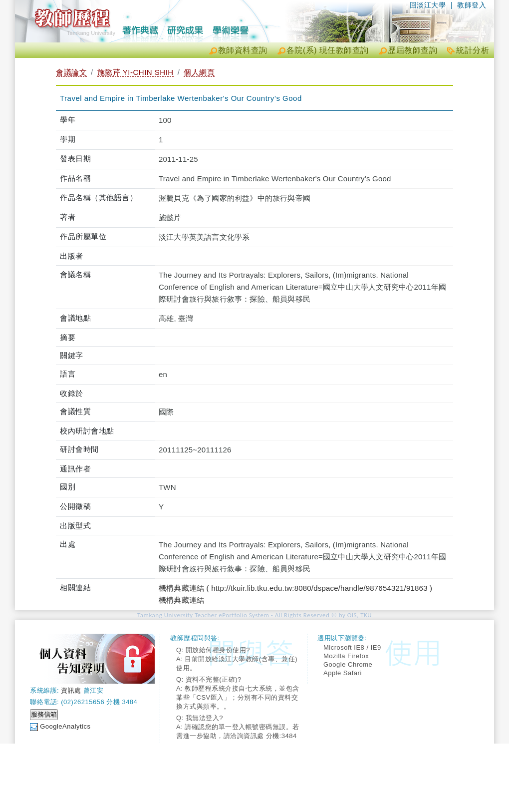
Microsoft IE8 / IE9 (352, 647)
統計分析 (473, 50)
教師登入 (472, 5)
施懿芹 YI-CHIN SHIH (135, 72)
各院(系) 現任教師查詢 (328, 50)
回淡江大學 (428, 5)
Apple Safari (343, 673)
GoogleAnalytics (65, 726)
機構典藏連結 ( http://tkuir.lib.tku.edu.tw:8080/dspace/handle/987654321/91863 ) (295, 588)
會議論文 (71, 72)
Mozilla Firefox (346, 656)
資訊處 (71, 690)
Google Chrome (348, 664)
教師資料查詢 (243, 50)
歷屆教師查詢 (412, 50)
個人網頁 (199, 72)
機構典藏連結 (181, 600)
